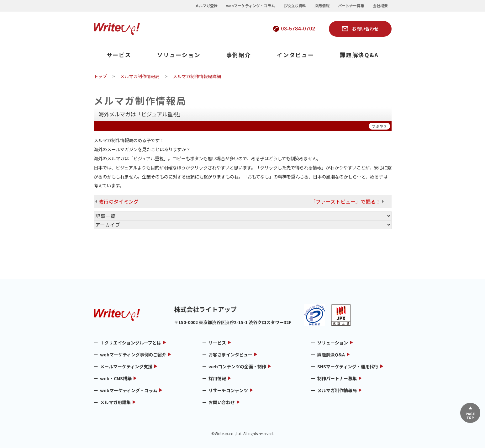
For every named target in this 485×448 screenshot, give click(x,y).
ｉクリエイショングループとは (131, 343)
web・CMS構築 (116, 378)
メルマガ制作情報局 (337, 390)
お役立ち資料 (295, 6)
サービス (119, 55)
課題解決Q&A (359, 55)
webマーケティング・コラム (250, 6)
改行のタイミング (119, 201)
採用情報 (322, 6)
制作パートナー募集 (337, 378)
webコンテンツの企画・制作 (237, 366)
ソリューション (179, 55)
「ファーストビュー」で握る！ (346, 201)
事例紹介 (239, 55)
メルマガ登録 (206, 6)
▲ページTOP (470, 413)
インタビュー (295, 55)
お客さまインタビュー (230, 355)
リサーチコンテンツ (228, 390)
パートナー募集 (351, 6)
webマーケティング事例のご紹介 (133, 355)
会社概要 (380, 6)
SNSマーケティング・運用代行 (348, 366)
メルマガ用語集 (115, 402)
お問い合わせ (365, 29)
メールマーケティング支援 (126, 366)
